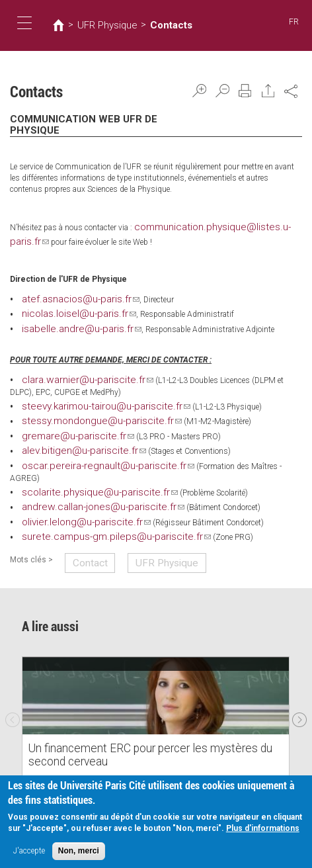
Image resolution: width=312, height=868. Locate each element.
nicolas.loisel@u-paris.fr (68, 305)
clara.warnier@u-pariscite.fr (73, 369)
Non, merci (79, 852)
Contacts (150, 25)
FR (294, 22)
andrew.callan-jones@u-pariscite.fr (85, 475)
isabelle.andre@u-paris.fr (69, 319)
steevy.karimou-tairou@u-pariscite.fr (88, 394)
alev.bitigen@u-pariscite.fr (71, 434)
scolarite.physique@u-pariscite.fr (83, 461)
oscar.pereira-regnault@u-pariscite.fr (88, 448)
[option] (156, 676)
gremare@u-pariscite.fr (65, 421)
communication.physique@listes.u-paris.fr (213, 225)
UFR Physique (98, 25)
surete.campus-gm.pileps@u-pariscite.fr (96, 502)
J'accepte (29, 852)
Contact (84, 525)
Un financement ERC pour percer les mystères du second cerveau (140, 717)
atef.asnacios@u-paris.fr (69, 292)
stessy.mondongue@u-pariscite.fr (85, 407)
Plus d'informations (263, 830)
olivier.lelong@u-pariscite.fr (72, 489)
